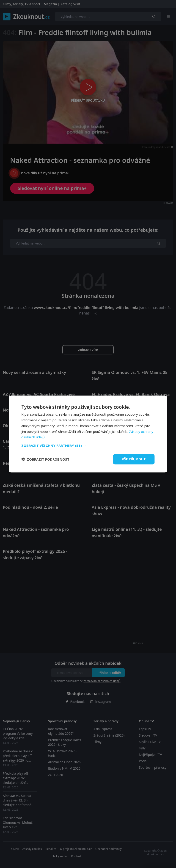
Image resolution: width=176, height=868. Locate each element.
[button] (88, 445)
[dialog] (88, 434)
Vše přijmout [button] (134, 459)
